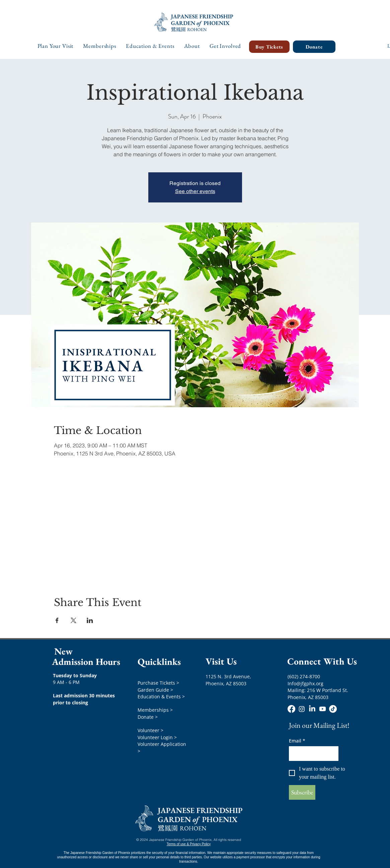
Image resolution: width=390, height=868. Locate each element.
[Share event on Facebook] (57, 620)
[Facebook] (291, 709)
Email (297, 741)
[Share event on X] (73, 620)
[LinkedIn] (312, 709)
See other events (195, 191)
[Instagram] (302, 709)
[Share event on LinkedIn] (90, 620)
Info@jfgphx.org (305, 683)
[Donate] (314, 47)
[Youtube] (323, 709)
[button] (56, 46)
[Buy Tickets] (269, 47)
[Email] (312, 754)
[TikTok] (333, 709)
